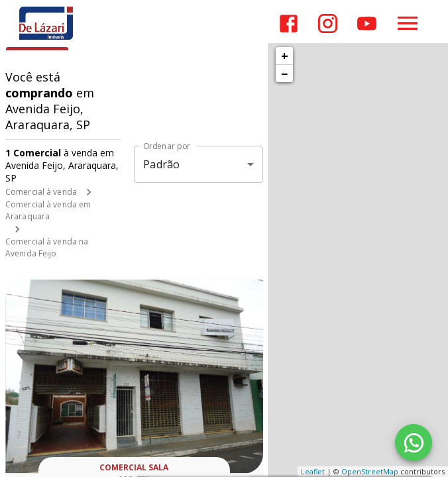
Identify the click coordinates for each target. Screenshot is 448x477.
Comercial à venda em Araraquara (48, 210)
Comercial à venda (41, 192)
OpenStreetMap (370, 471)
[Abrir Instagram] (328, 24)
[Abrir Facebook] (289, 24)
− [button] (284, 74)
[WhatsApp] (414, 443)
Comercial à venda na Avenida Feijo (47, 247)
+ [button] (285, 56)
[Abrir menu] (408, 23)
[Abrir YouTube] (367, 24)
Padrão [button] (161, 164)
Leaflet (313, 471)
